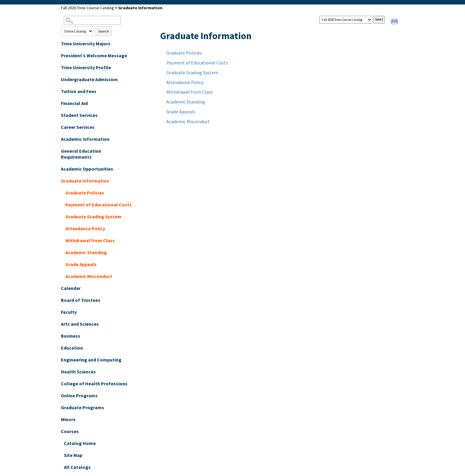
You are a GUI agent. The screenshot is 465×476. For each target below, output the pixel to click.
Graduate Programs (83, 407)
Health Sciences (78, 372)
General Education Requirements (81, 154)
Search (104, 31)
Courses (70, 431)
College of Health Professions (94, 384)
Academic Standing (86, 252)
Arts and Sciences (80, 324)
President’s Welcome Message (94, 55)
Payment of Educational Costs (98, 205)
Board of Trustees (81, 300)
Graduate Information (85, 181)
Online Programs (79, 395)
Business (71, 336)
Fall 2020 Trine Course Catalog (87, 8)
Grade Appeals (81, 264)
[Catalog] (346, 20)
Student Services (79, 115)
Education (72, 348)
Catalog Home (80, 443)
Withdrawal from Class (90, 240)
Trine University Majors (86, 44)
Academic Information (85, 139)
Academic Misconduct (89, 276)
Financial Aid (74, 103)
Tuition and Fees (79, 91)
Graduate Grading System (93, 217)
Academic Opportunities (87, 169)
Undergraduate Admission (89, 79)
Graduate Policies (85, 193)
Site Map (73, 455)
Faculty (69, 312)
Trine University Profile (86, 67)
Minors (68, 419)
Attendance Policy (85, 228)
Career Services (78, 127)
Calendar (71, 288)
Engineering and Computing (91, 360)
